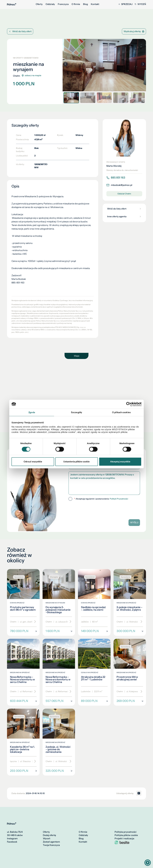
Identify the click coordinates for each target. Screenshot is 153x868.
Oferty (39, 4)
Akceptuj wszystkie (120, 462)
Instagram (12, 839)
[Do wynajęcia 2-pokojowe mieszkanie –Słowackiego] (59, 602)
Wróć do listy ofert (20, 31)
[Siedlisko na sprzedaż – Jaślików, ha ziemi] (94, 602)
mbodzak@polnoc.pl (119, 185)
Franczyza (63, 4)
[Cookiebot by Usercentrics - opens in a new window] (128, 404)
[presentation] (104, 509)
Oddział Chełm (124, 194)
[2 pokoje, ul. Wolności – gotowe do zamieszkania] (59, 742)
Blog (85, 4)
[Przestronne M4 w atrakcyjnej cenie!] (130, 672)
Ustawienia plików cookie (76, 462)
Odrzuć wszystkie (33, 462)
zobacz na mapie (31, 75)
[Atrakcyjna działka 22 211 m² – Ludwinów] (94, 672)
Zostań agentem (51, 842)
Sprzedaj (126, 4)
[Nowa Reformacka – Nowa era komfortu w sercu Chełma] (23, 672)
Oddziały (50, 4)
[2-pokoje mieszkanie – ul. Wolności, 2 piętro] (130, 602)
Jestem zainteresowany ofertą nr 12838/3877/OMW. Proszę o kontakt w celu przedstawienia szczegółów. (104, 483)
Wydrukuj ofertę (134, 31)
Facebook (12, 842)
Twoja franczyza (51, 845)
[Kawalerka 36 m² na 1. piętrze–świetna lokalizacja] (23, 742)
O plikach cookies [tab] (121, 412)
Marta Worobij (114, 166)
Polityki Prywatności (119, 499)
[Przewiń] (34, 622)
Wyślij (134, 522)
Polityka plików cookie (126, 835)
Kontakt (95, 4)
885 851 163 (116, 178)
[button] (143, 64)
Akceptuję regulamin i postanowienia (101, 499)
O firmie (76, 4)
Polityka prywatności (126, 832)
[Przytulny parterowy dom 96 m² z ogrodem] (23, 602)
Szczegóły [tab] (76, 412)
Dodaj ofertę (49, 835)
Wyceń (140, 4)
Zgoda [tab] (32, 412)
